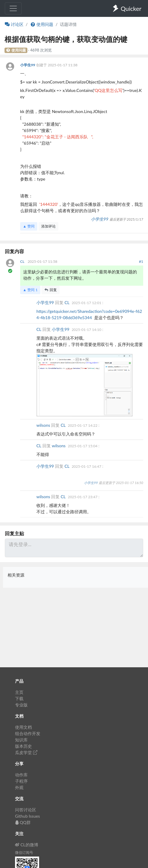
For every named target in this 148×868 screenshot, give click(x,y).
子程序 (21, 781)
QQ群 (23, 822)
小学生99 (28, 65)
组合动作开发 (28, 733)
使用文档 (23, 727)
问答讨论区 (26, 810)
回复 (51, 290)
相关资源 (16, 575)
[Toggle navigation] (13, 8)
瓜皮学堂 (26, 752)
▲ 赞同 (29, 226)
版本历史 (23, 746)
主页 (19, 692)
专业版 (21, 705)
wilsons (44, 425)
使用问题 (42, 24)
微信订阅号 (24, 852)
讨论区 (14, 24)
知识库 (21, 740)
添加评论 (48, 226)
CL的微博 (27, 845)
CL (23, 261)
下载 (19, 698)
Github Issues (28, 816)
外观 (19, 787)
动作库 (21, 775)
